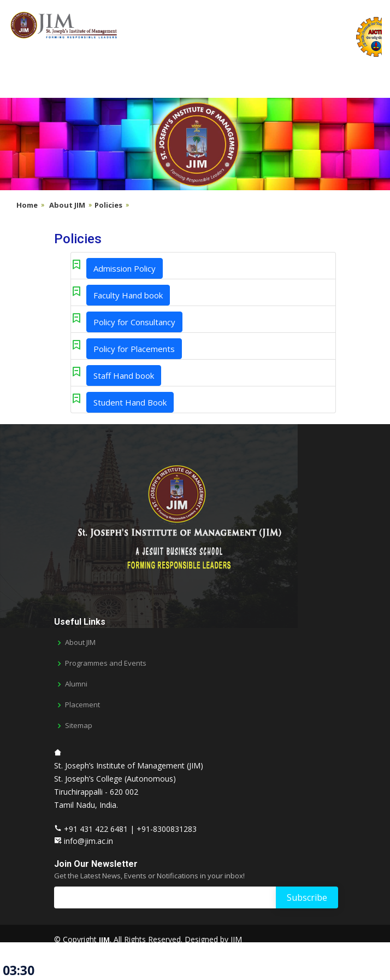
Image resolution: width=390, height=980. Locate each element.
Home (27, 205)
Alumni (76, 684)
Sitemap (79, 726)
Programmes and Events (106, 663)
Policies (108, 205)
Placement (82, 705)
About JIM (67, 205)
